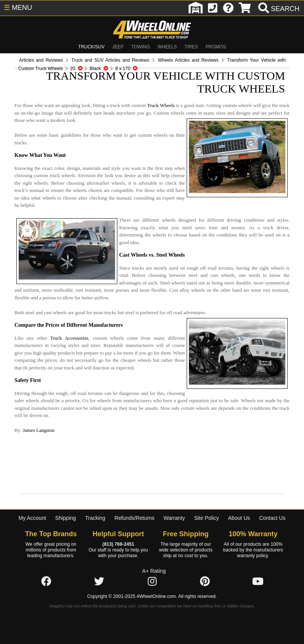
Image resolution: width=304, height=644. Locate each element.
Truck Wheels (147, 106)
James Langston (24, 416)
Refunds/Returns (134, 503)
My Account (32, 503)
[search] (278, 9)
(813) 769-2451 (118, 530)
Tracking (95, 503)
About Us (239, 503)
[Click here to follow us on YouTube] (258, 567)
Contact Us (272, 503)
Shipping (66, 503)
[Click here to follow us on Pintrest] (205, 567)
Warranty (174, 503)
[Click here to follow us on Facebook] (46, 567)
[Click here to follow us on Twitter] (99, 567)
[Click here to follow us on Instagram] (152, 567)
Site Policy (206, 503)
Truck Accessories (49, 323)
